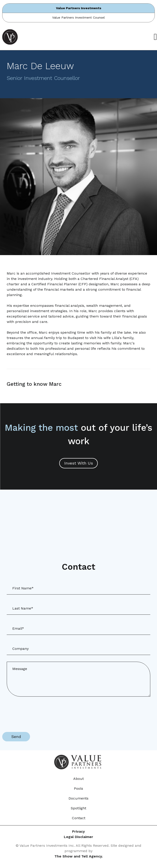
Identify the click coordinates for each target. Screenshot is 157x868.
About (78, 779)
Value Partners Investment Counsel (78, 17)
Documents (78, 798)
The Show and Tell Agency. (79, 856)
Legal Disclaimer (78, 837)
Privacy (78, 831)
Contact (79, 818)
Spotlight (78, 808)
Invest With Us (79, 463)
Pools (78, 788)
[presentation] (36, 712)
